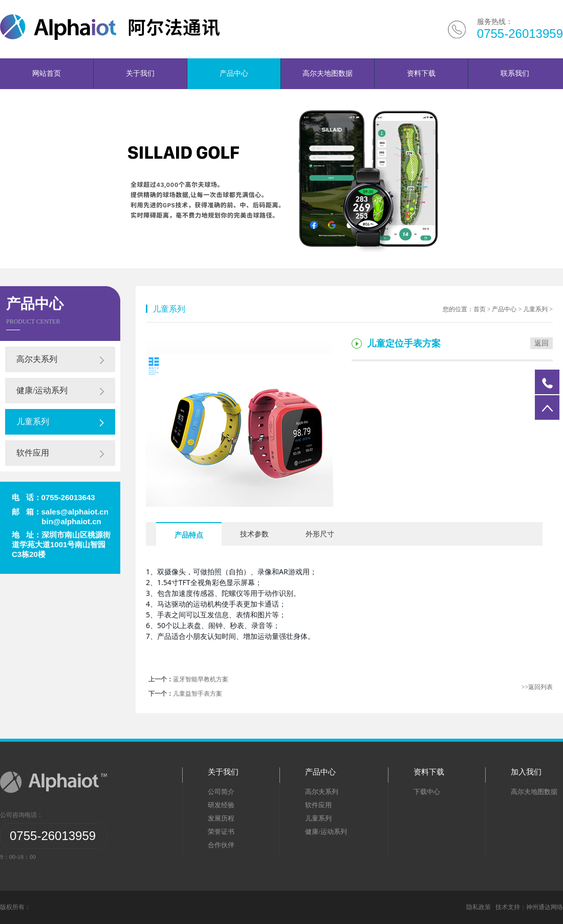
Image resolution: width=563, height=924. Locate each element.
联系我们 (515, 73)
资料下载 (421, 73)
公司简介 (221, 792)
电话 (547, 382)
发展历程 (221, 818)
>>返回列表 (537, 687)
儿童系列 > (538, 309)
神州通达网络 (545, 907)
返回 (542, 343)
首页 (480, 309)
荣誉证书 (221, 832)
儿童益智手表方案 (198, 694)
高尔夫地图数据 (328, 73)
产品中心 (234, 73)
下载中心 (427, 792)
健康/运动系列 (42, 390)
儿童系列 (33, 422)
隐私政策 (480, 907)
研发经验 (221, 805)
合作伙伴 (221, 845)
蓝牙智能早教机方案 (201, 679)
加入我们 (526, 772)
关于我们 (140, 73)
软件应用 (33, 453)
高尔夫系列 (37, 359)
